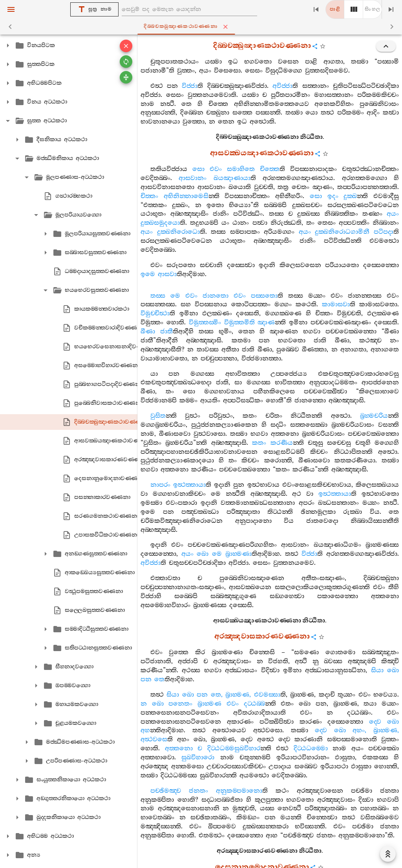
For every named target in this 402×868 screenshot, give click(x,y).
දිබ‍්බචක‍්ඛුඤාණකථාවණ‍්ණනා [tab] (203, 27)
